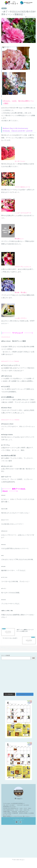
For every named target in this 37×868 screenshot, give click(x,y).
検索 (34, 658)
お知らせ (4, 8)
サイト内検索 (6, 655)
